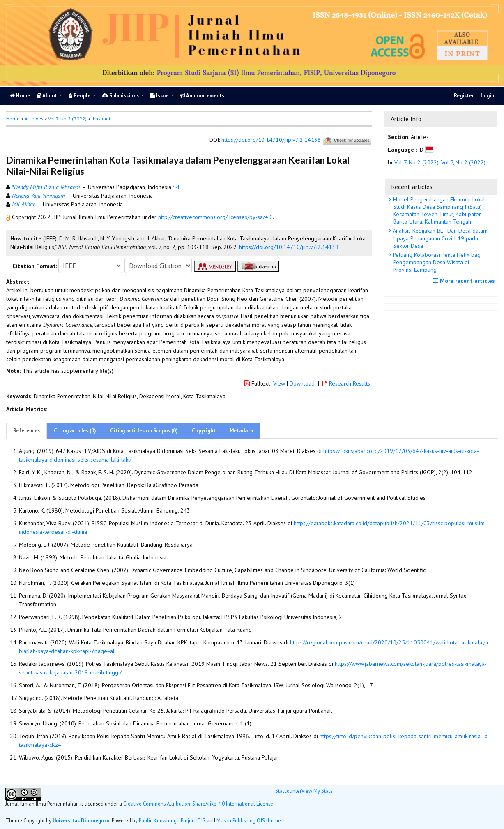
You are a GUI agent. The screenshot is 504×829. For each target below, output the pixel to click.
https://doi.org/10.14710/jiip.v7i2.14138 (271, 140)
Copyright (204, 431)
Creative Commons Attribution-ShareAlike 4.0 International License (198, 804)
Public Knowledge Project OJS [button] (172, 820)
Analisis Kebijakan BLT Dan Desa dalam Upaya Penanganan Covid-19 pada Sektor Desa (439, 238)
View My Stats (317, 791)
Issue (160, 96)
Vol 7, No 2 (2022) (67, 119)
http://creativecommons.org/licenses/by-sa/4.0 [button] (215, 217)
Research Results (346, 383)
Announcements (202, 96)
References (26, 431)
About (47, 96)
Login (487, 96)
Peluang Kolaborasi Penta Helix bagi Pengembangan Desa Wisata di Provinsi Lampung (436, 262)
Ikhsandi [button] (101, 119)
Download (302, 383)
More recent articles (465, 281)
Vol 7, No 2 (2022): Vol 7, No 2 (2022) (440, 162)
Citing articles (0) (75, 431)
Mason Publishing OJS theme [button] (249, 820)
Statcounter (288, 791)
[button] (9, 217)
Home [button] (13, 119)
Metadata (241, 431)
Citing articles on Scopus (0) (144, 431)
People (80, 96)
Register (464, 96)
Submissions (121, 96)
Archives (34, 119)
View (279, 383)
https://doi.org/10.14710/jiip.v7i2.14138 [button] (289, 247)
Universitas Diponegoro (81, 820)
